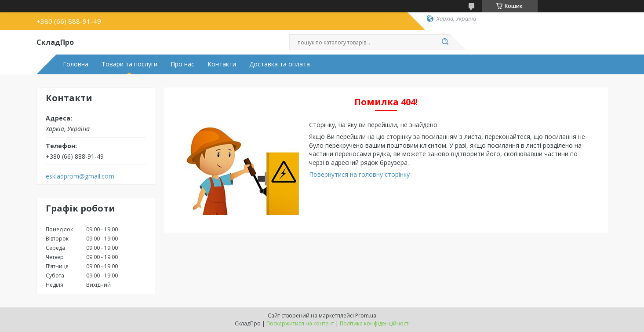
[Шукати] (445, 42)
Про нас (182, 64)
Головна (76, 64)
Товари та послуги (129, 64)
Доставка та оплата (280, 64)
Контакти (222, 64)
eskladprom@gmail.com (80, 176)
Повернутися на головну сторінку (359, 174)
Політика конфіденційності (375, 323)
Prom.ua (366, 316)
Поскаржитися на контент (300, 323)
